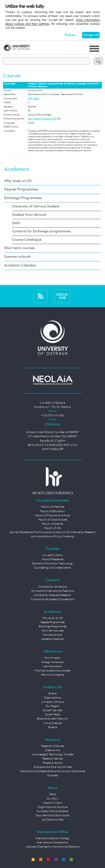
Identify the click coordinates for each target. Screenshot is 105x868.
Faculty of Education (53, 511)
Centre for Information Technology (53, 564)
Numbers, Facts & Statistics (53, 811)
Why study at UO (18, 181)
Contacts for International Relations (53, 591)
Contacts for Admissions (53, 587)
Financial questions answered (53, 671)
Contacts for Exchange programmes (41, 231)
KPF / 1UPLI (34, 99)
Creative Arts (53, 750)
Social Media (53, 715)
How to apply (53, 658)
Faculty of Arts (53, 528)
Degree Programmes (21, 189)
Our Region (53, 706)
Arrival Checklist (53, 723)
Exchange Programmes (23, 198)
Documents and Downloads (53, 815)
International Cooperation (53, 843)
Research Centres (53, 759)
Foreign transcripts (53, 662)
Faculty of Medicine (53, 507)
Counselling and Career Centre (53, 568)
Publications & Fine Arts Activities (53, 767)
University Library (53, 555)
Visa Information (53, 666)
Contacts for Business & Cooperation (53, 599)
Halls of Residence (53, 559)
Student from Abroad (29, 215)
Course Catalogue (27, 240)
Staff (16, 223)
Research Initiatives (53, 746)
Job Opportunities (53, 820)
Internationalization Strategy (53, 838)
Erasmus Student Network (53, 719)
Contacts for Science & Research (53, 595)
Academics (17, 169)
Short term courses (19, 248)
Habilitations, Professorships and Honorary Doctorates (53, 771)
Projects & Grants (53, 763)
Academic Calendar (20, 265)
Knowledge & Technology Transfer (53, 755)
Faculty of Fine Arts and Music (53, 515)
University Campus (53, 702)
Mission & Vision (53, 803)
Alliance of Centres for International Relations (53, 847)
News (53, 794)
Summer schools (17, 257)
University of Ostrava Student (36, 206)
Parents (53, 727)
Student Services (53, 710)
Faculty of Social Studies (53, 520)
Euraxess (53, 775)
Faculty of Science (53, 524)
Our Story (53, 799)
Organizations (53, 698)
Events (53, 694)
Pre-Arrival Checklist (53, 675)
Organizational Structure (53, 807)
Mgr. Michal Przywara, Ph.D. (43, 119)
